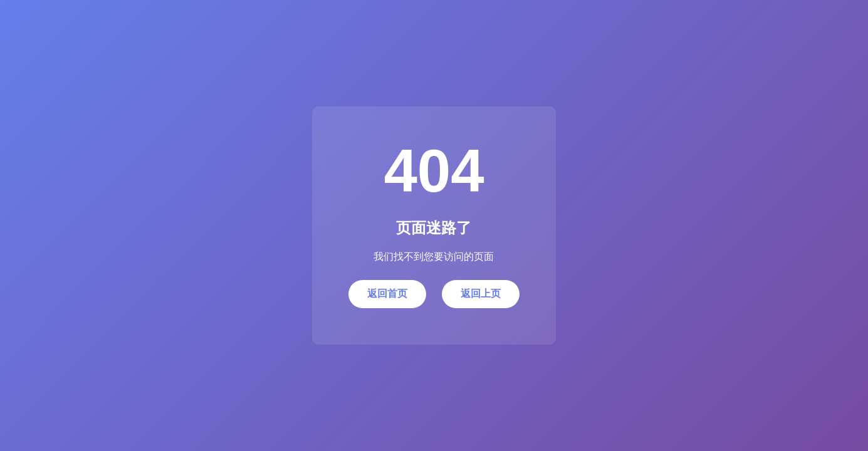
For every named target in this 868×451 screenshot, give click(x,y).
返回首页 (387, 293)
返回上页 (481, 293)
